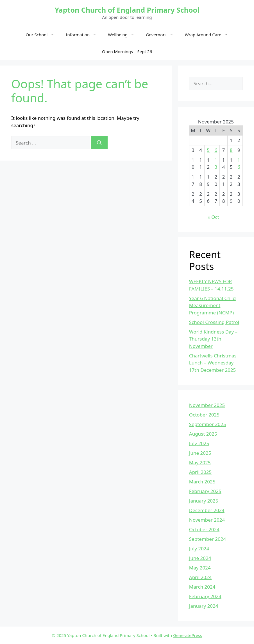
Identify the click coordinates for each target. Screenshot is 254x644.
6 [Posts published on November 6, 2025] (216, 150)
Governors (163, 35)
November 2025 (207, 405)
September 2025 (207, 424)
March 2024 (202, 587)
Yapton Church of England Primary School (127, 10)
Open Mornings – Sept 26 (127, 51)
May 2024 (200, 568)
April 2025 (200, 472)
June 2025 (200, 453)
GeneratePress (188, 635)
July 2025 (199, 443)
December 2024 (207, 510)
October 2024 (204, 529)
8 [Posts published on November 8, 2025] (231, 150)
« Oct (213, 217)
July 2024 (199, 549)
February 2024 (205, 596)
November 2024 (207, 520)
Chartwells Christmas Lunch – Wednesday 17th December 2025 (213, 363)
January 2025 (204, 501)
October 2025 (204, 415)
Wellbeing (124, 35)
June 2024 (200, 558)
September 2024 (207, 539)
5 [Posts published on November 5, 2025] (208, 150)
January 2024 (204, 606)
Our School (43, 35)
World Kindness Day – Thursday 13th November (213, 339)
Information (84, 35)
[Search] (99, 143)
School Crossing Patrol (214, 322)
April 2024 (200, 577)
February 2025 (205, 491)
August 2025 (203, 434)
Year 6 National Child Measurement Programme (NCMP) (212, 305)
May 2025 (200, 462)
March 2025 (202, 482)
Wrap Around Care (209, 35)
